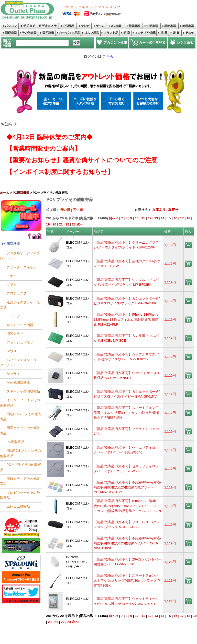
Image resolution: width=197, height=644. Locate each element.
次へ (80, 224)
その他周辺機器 (18, 383)
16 (176, 218)
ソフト (12, 285)
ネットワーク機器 (20, 325)
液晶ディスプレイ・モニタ (20, 305)
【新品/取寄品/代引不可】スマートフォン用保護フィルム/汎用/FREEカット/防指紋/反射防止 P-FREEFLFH (127, 413)
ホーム (5, 193)
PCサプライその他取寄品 (20, 467)
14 (162, 218)
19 (48, 224)
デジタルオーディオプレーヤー (20, 256)
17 (182, 218)
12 (150, 218)
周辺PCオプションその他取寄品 (20, 453)
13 (156, 218)
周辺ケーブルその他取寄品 (20, 431)
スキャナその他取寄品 (23, 391)
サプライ (13, 374)
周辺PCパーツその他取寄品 (20, 417)
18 (188, 218)
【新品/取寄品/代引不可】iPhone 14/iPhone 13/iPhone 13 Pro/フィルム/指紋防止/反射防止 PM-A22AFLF (126, 319)
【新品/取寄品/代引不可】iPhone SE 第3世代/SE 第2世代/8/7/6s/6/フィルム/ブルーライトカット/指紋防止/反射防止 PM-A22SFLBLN (127, 506)
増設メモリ (15, 334)
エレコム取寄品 (18, 507)
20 (54, 224)
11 (143, 218)
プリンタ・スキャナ (22, 267)
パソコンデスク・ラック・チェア (20, 362)
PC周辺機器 (21, 193)
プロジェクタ (17, 294)
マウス (12, 351)
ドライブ (13, 316)
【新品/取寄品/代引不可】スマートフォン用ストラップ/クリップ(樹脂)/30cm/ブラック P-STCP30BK (127, 580)
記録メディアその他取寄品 (20, 481)
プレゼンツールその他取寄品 (20, 495)
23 (74, 224)
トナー (12, 276)
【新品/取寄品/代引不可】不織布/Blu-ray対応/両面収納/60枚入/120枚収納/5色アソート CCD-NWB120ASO (127, 487)
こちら (108, 56)
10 (137, 218)
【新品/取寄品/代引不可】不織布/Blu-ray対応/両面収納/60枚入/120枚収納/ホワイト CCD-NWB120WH (127, 543)
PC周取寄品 (16, 442)
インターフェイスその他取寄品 (20, 403)
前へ (112, 218)
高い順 (78, 210)
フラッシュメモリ (20, 343)
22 (67, 224)
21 (61, 224)
